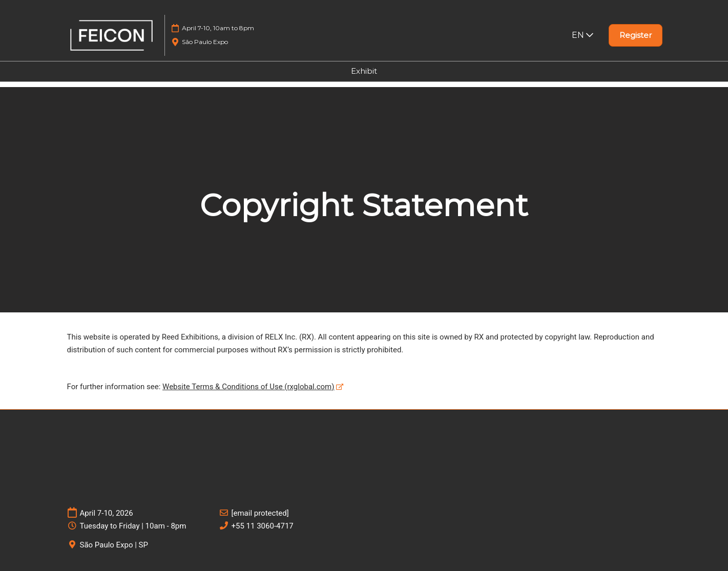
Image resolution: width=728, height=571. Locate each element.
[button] (636, 35)
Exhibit (364, 71)
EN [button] (583, 35)
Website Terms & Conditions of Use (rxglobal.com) (248, 387)
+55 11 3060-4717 (263, 526)
